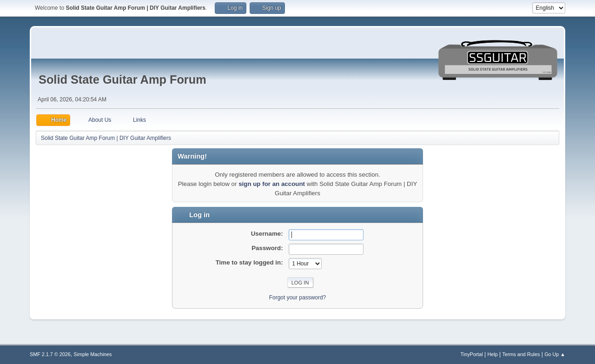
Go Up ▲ (555, 354)
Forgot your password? (298, 298)
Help (493, 354)
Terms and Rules (521, 354)
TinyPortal (472, 354)
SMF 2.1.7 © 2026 (50, 354)
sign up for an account (272, 184)
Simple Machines (93, 354)
